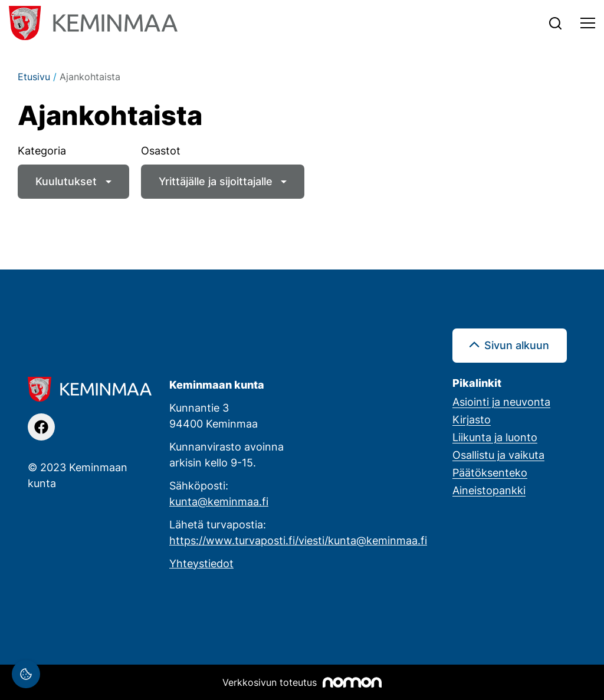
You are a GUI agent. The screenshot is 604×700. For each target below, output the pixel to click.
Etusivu (34, 77)
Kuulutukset (66, 181)
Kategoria (42, 150)
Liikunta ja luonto (495, 437)
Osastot (161, 150)
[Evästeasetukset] (26, 674)
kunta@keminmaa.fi (219, 501)
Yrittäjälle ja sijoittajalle (216, 181)
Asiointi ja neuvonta (501, 402)
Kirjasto (472, 419)
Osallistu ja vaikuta (498, 455)
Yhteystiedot (201, 563)
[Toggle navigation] (588, 23)
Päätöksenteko (490, 472)
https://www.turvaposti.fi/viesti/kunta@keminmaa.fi (298, 540)
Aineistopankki (489, 490)
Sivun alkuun (517, 345)
